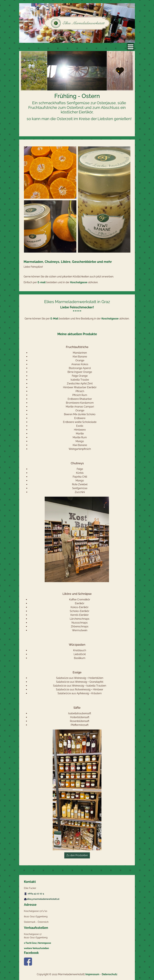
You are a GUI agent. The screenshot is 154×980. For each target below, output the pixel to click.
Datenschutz (110, 974)
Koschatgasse (79, 282)
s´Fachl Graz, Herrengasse (37, 943)
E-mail (42, 282)
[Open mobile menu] (130, 47)
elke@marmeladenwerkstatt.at (42, 899)
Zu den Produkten (77, 855)
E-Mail (54, 319)
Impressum (92, 974)
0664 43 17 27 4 (36, 894)
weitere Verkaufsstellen (36, 948)
